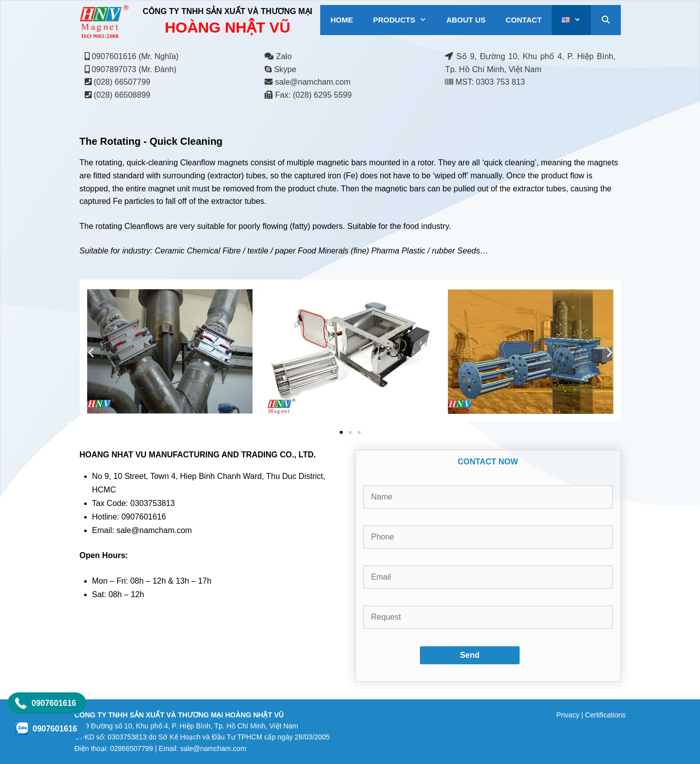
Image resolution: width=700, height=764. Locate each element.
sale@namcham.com (313, 82)
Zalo (278, 56)
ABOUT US (466, 20)
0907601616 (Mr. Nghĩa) (135, 56)
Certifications (606, 715)
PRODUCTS (404, 20)
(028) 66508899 (122, 95)
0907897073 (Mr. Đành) (134, 69)
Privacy (568, 715)
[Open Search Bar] (606, 20)
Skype (280, 69)
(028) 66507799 (122, 82)
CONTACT (524, 20)
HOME (341, 20)
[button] (91, 352)
